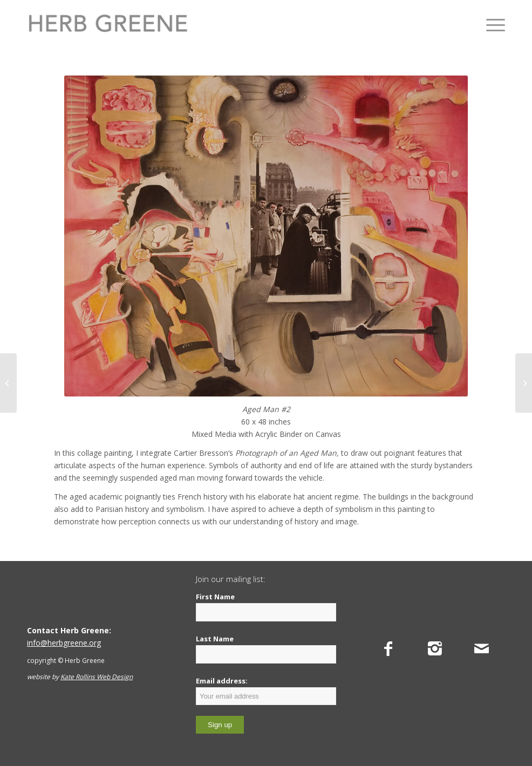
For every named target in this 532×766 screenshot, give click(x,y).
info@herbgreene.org (64, 643)
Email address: (266, 690)
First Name (215, 597)
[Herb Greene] (108, 24)
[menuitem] (490, 24)
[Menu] (490, 24)
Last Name (215, 639)
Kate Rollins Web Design (97, 677)
